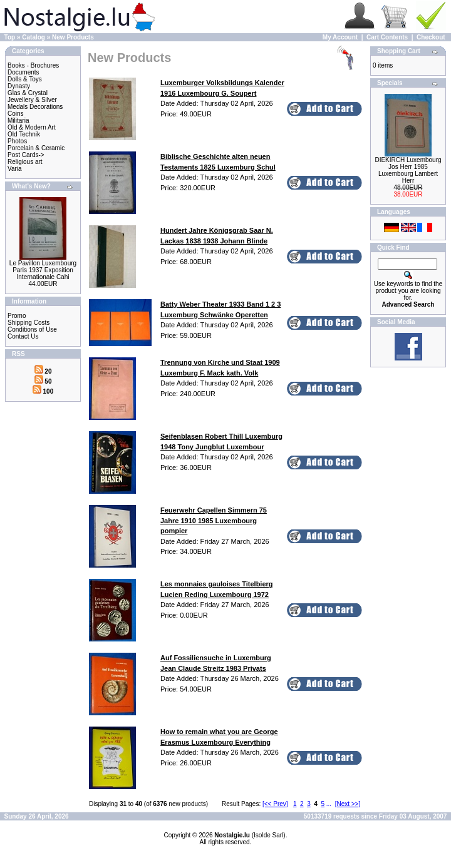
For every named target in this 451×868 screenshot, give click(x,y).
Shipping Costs (29, 323)
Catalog (34, 37)
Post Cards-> (26, 155)
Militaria (18, 120)
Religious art (25, 162)
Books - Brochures (33, 65)
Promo (17, 316)
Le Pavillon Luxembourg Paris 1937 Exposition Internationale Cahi (43, 270)
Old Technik (24, 134)
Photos (17, 141)
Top (10, 37)
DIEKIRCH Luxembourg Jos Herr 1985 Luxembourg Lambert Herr (408, 170)
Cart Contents (387, 37)
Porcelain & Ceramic (36, 148)
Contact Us (23, 336)
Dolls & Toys (25, 79)
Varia (15, 169)
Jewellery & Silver (32, 100)
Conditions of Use (32, 329)
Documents (23, 72)
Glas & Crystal (28, 93)
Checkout (431, 37)
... (329, 804)
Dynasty (19, 86)
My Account (340, 37)
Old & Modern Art (32, 127)
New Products (73, 37)
